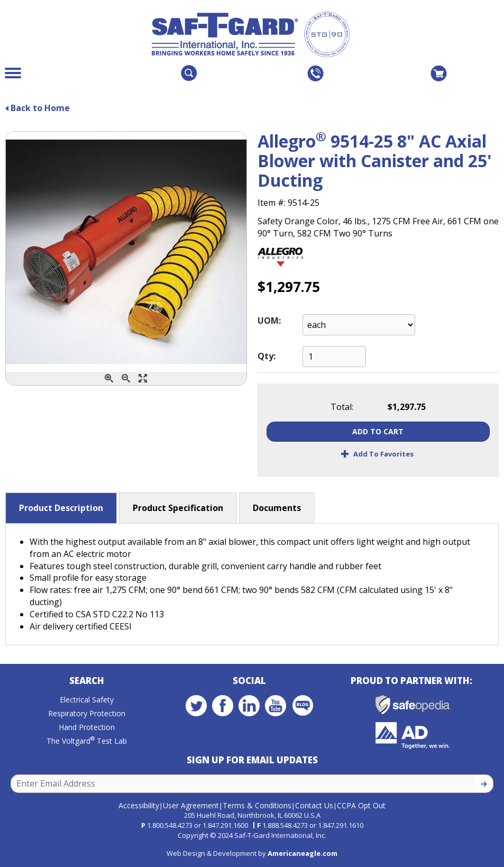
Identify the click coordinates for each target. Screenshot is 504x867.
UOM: (269, 321)
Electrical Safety (87, 700)
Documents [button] (277, 508)
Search (87, 681)
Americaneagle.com (303, 853)
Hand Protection (87, 727)
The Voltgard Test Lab (87, 741)
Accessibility (139, 805)
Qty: (267, 356)
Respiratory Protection (87, 713)
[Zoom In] (109, 378)
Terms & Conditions (257, 805)
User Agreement (191, 805)
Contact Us (314, 805)
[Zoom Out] (126, 378)
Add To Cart (378, 431)
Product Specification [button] (178, 508)
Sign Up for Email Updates (252, 760)
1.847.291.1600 (225, 825)
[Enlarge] (143, 378)
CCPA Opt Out (361, 805)
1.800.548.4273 (170, 825)
